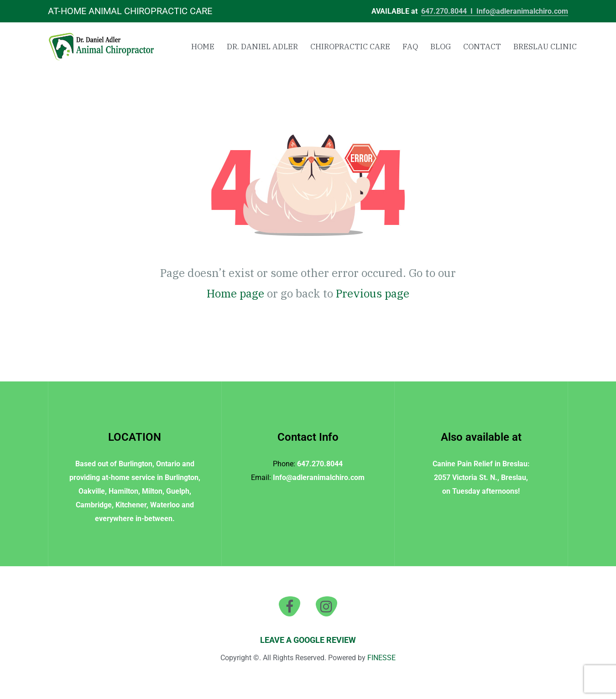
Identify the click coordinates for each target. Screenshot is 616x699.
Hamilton (123, 491)
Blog (441, 47)
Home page (235, 293)
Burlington (136, 464)
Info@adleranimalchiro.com (522, 11)
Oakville (92, 491)
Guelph (178, 491)
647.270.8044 (320, 464)
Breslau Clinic (545, 47)
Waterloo (165, 505)
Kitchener (131, 505)
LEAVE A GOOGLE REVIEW (308, 640)
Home (203, 47)
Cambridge (94, 505)
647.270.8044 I (449, 11)
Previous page (373, 293)
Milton (152, 491)
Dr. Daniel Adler (262, 47)
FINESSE (381, 658)
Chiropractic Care (350, 47)
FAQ (410, 47)
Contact (482, 47)
